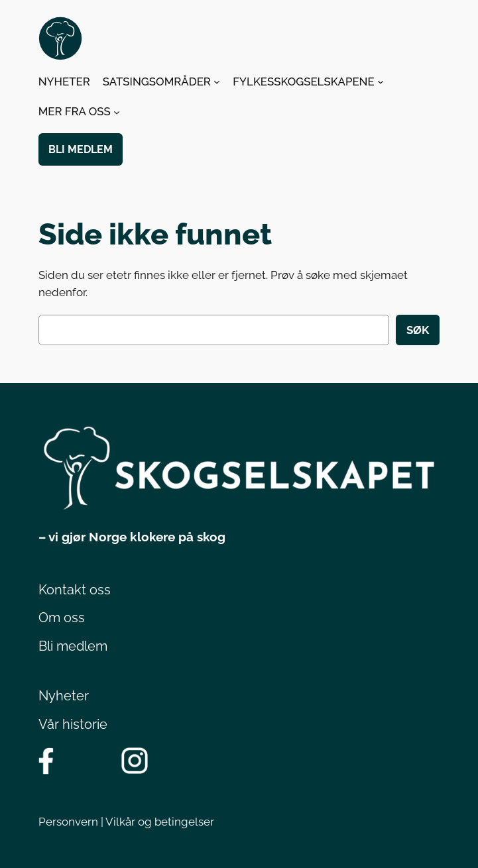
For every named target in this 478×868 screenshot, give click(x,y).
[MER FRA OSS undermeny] (117, 111)
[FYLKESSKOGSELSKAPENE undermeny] (381, 81)
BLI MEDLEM (81, 149)
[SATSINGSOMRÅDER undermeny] (217, 81)
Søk (418, 330)
